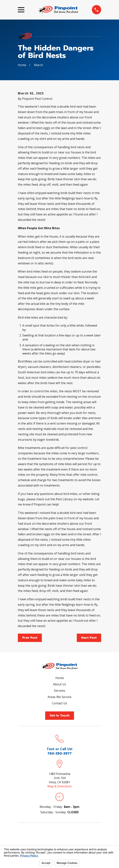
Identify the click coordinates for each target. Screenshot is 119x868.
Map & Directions (59, 786)
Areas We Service (59, 697)
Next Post (89, 638)
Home (60, 678)
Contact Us (59, 703)
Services (60, 691)
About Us (59, 684)
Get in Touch (60, 716)
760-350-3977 (59, 753)
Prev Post (30, 638)
